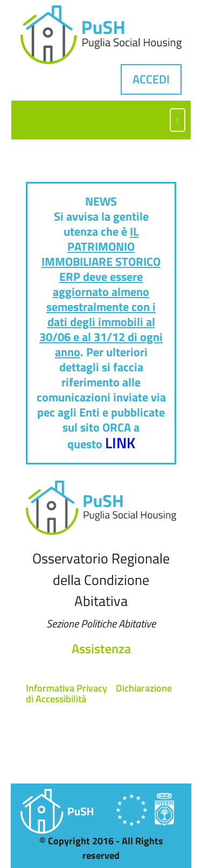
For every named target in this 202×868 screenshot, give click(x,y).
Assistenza (101, 648)
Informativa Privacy (67, 688)
